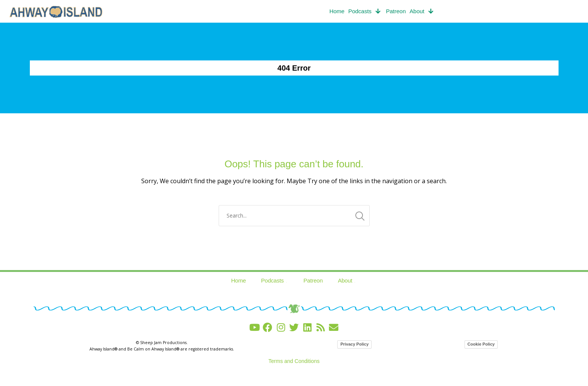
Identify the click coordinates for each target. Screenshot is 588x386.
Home (337, 11)
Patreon (396, 11)
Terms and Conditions (294, 361)
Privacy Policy (354, 344)
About (422, 11)
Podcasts (365, 11)
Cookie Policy (481, 344)
